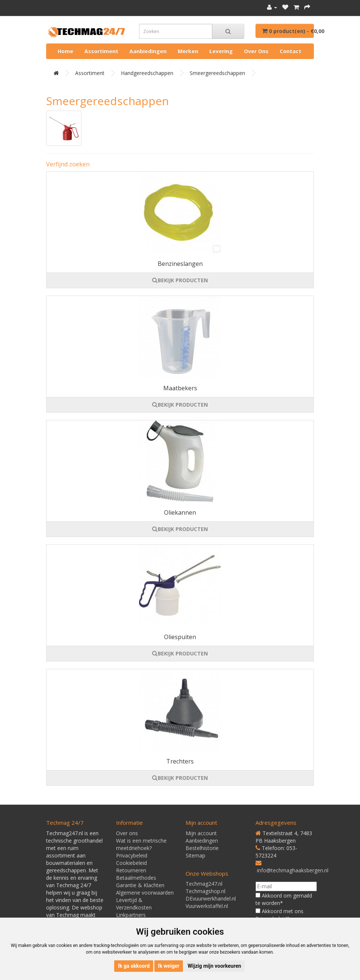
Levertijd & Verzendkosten (134, 904)
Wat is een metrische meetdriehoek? (141, 844)
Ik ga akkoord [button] (134, 966)
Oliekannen (180, 512)
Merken (188, 51)
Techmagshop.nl (205, 891)
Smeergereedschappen (217, 73)
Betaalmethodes (136, 878)
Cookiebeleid (131, 863)
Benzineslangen (180, 264)
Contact (290, 51)
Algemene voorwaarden (145, 893)
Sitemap (195, 855)
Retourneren (131, 870)
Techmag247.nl (204, 884)
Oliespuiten (180, 637)
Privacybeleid (132, 855)
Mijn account (201, 833)
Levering (221, 51)
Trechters (180, 761)
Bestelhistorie (202, 848)
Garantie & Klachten (140, 885)
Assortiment (101, 51)
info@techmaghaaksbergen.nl (293, 870)
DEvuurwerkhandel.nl (211, 898)
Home (65, 51)
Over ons (256, 51)
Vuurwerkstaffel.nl (207, 906)
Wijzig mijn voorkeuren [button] (215, 966)
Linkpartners (131, 915)
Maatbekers (180, 388)
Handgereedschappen (147, 73)
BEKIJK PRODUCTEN (180, 280)
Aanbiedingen (148, 51)
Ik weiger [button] (169, 966)
